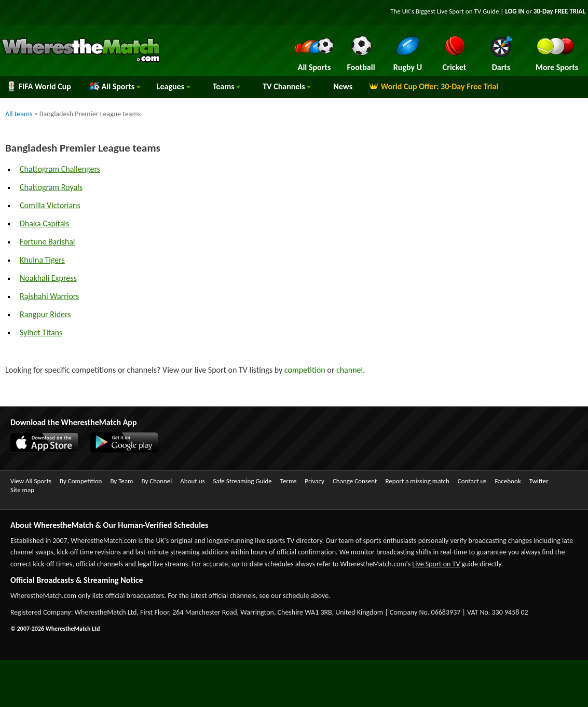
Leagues (174, 86)
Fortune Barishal (47, 242)
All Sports (115, 86)
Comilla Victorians (50, 205)
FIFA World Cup (39, 86)
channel (350, 370)
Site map (22, 490)
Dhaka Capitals (44, 223)
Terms (289, 481)
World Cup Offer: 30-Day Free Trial (433, 86)
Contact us (472, 481)
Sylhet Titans (41, 332)
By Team (121, 481)
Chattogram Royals (51, 187)
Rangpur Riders (45, 314)
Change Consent (355, 481)
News (343, 86)
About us (192, 481)
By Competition (81, 481)
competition (305, 370)
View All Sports (31, 481)
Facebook (508, 481)
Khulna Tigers (42, 260)
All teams (19, 114)
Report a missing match (417, 481)
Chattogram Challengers (60, 169)
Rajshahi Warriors (49, 296)
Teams (227, 86)
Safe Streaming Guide (243, 481)
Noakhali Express (48, 278)
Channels (287, 86)
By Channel (156, 481)
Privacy (314, 481)
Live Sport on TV (436, 564)
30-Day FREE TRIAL (559, 11)
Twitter (539, 481)
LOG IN (515, 11)
